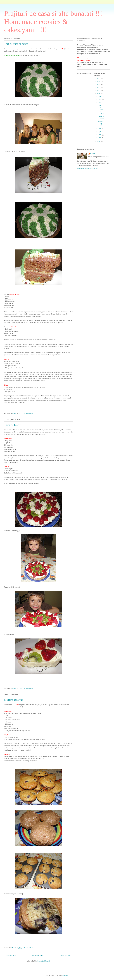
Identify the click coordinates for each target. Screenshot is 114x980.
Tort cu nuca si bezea (16, 44)
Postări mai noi (11, 956)
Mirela (93, 154)
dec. (100, 96)
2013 (99, 85)
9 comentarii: (29, 413)
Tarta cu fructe (12, 425)
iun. (100, 105)
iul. (100, 102)
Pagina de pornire (38, 956)
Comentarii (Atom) (44, 961)
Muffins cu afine (14, 700)
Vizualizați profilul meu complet (88, 168)
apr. (100, 132)
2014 (99, 82)
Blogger (65, 975)
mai (100, 129)
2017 (99, 79)
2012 (99, 88)
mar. (100, 135)
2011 (99, 91)
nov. (100, 99)
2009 (99, 141)
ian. (100, 138)
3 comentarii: (29, 948)
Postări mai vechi (65, 956)
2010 (99, 94)
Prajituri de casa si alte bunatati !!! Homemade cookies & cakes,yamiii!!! (53, 22)
